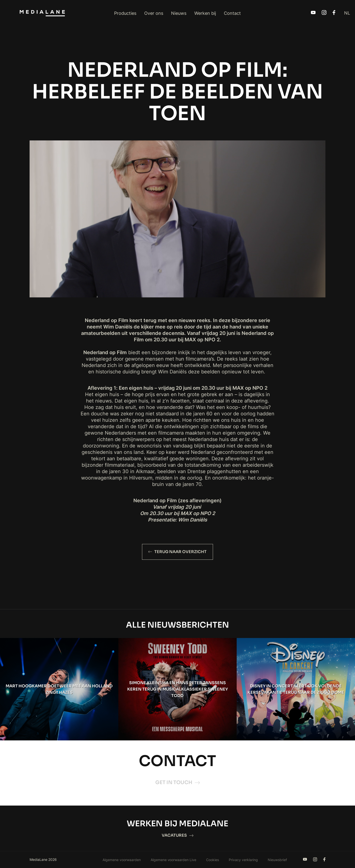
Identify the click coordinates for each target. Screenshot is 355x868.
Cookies (213, 860)
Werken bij (205, 13)
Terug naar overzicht (177, 552)
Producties (125, 13)
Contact (232, 13)
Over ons (154, 13)
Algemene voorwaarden (122, 860)
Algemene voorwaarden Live (174, 860)
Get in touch (177, 782)
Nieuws (179, 13)
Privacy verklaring (243, 860)
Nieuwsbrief (277, 860)
